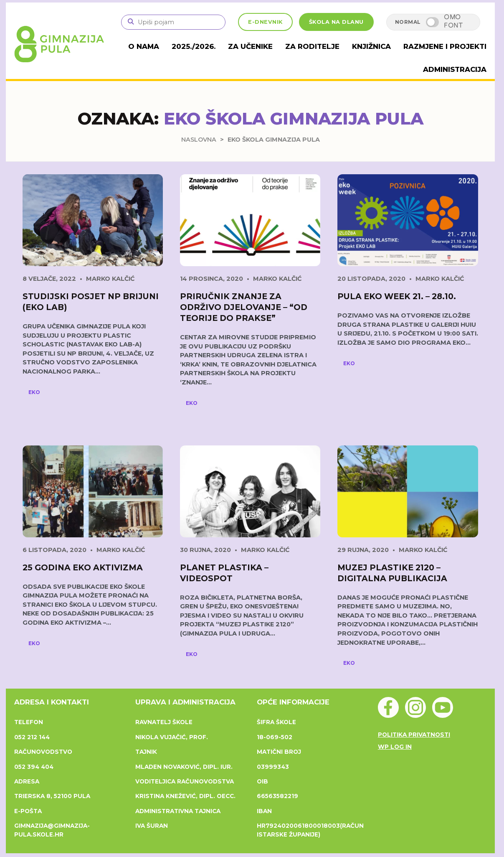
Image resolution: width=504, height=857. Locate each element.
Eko (34, 391)
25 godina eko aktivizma (83, 567)
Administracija (456, 69)
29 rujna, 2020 (363, 549)
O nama (162, 46)
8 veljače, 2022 (49, 278)
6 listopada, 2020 (54, 549)
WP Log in (395, 745)
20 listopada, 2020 (371, 278)
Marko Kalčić (110, 278)
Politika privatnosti (414, 734)
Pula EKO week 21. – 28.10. (397, 295)
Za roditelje (322, 46)
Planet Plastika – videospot (224, 572)
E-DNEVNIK (265, 22)
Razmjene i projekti (448, 46)
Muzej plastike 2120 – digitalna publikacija (392, 572)
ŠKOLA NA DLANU (336, 22)
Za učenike (263, 46)
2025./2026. (209, 46)
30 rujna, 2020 (205, 549)
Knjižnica (378, 46)
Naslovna (199, 139)
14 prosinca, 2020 (211, 278)
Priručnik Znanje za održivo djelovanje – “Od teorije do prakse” (244, 306)
